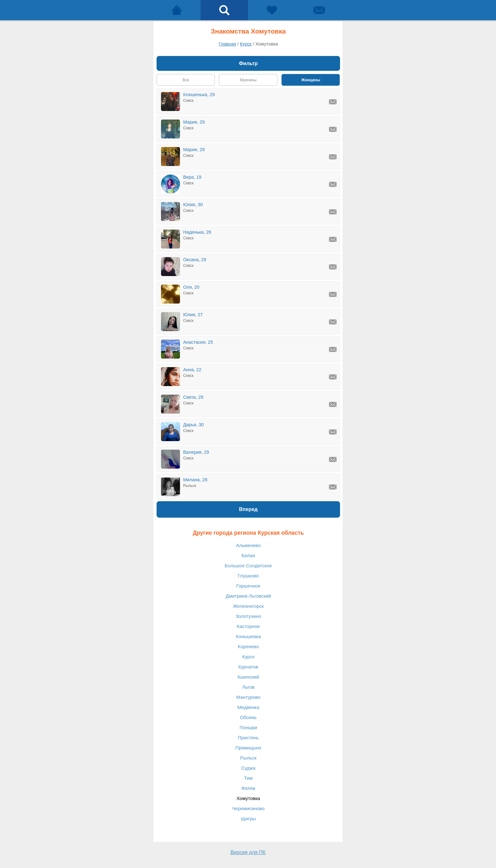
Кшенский (248, 677)
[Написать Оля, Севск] (333, 294)
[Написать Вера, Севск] (333, 184)
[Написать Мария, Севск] (333, 129)
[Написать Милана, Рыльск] (333, 487)
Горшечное (248, 586)
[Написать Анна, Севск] (333, 377)
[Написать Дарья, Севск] (333, 432)
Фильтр (248, 63)
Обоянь (248, 717)
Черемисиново (248, 808)
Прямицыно (248, 748)
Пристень (248, 738)
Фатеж (248, 788)
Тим (248, 778)
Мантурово (248, 697)
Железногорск (248, 606)
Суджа (248, 768)
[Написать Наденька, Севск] (333, 239)
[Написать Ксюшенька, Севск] (333, 102)
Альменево (248, 545)
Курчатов (248, 667)
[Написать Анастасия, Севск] (333, 349)
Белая (248, 555)
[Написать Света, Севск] (333, 404)
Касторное (248, 626)
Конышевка (248, 636)
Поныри (248, 727)
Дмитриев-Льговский (248, 596)
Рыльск (248, 758)
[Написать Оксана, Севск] (333, 267)
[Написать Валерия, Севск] (333, 459)
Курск (248, 657)
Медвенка (248, 707)
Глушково (248, 576)
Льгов (248, 687)
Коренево (248, 646)
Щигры (248, 819)
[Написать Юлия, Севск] (333, 212)
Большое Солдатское (248, 566)
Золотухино (248, 616)
